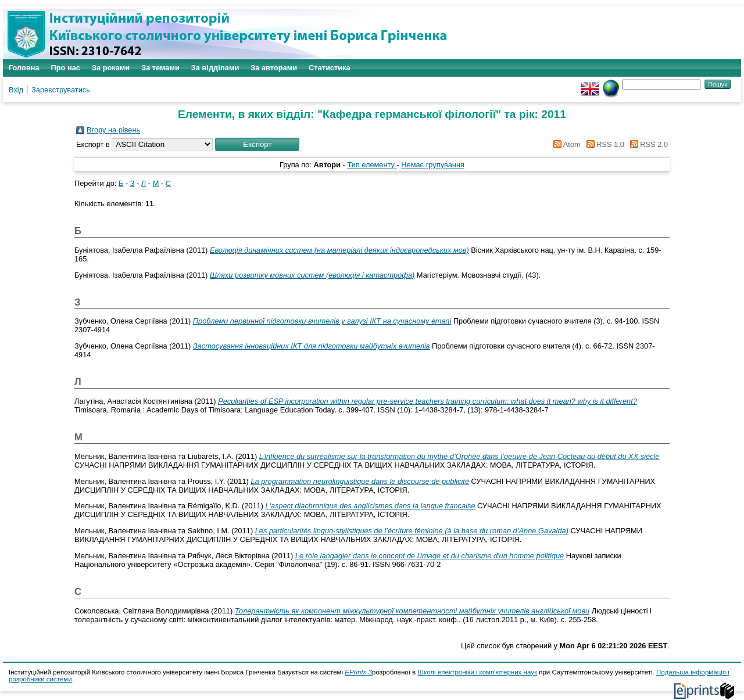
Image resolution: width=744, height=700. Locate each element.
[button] (257, 144)
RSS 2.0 (647, 144)
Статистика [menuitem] (330, 68)
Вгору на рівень (113, 130)
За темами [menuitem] (160, 68)
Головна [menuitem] (24, 68)
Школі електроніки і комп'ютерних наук (477, 672)
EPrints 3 (358, 672)
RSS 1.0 (603, 144)
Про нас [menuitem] (66, 68)
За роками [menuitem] (111, 68)
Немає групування (433, 165)
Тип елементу (372, 165)
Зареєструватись (61, 90)
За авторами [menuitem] (274, 68)
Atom (565, 144)
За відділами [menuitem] (215, 68)
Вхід (16, 90)
